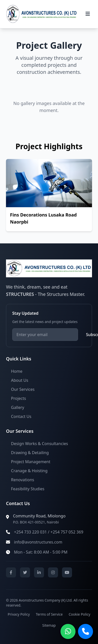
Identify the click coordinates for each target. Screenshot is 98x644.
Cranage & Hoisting (29, 471)
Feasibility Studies (28, 489)
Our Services (23, 389)
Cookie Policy (79, 614)
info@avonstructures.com (38, 542)
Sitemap (49, 625)
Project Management (31, 462)
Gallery (18, 407)
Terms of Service (49, 614)
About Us (20, 380)
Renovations (22, 480)
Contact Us (21, 416)
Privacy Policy (19, 614)
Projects (18, 398)
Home (17, 371)
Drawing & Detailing (30, 453)
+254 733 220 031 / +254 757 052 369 (49, 532)
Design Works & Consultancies (39, 444)
